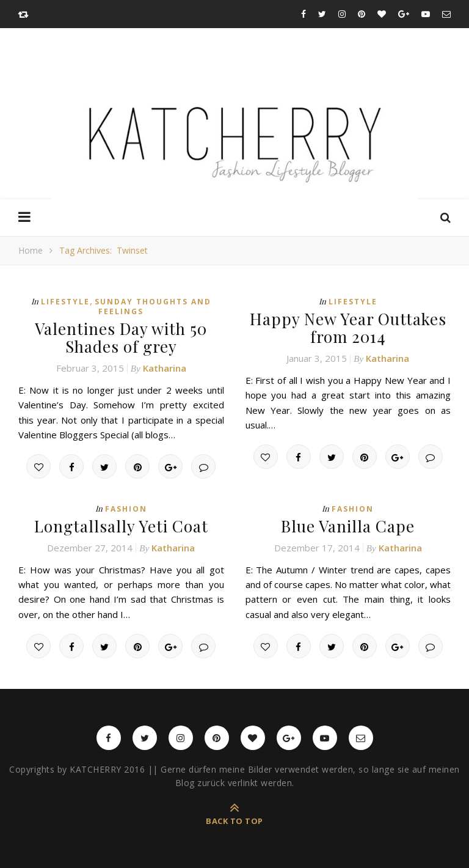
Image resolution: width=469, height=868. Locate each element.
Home (31, 250)
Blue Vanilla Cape (348, 526)
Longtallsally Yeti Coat (121, 526)
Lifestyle (65, 302)
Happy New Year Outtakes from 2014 (348, 328)
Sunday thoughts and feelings (153, 307)
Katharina (165, 368)
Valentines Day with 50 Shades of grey (121, 337)
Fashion (126, 509)
